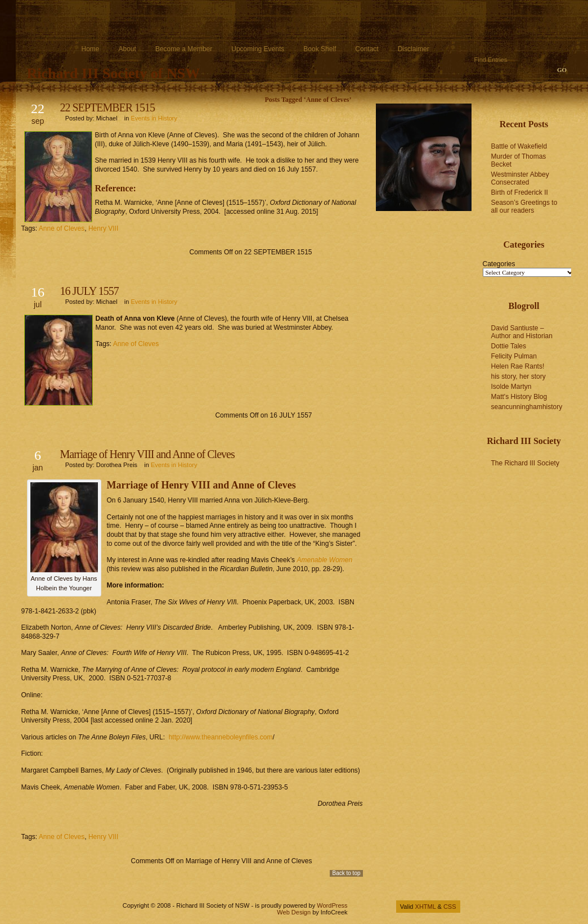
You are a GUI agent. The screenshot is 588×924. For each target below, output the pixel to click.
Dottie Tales (509, 346)
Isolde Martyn (511, 387)
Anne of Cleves (62, 228)
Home (91, 49)
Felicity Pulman (514, 356)
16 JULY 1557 (89, 291)
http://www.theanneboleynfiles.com (221, 737)
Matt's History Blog (519, 397)
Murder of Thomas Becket (519, 160)
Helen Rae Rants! (518, 366)
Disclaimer (414, 49)
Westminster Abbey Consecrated (520, 178)
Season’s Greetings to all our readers (524, 207)
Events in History (154, 118)
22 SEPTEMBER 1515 (108, 107)
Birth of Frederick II (520, 192)
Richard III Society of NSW (114, 73)
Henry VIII (103, 228)
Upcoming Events (258, 49)
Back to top (346, 873)
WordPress (332, 905)
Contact (367, 49)
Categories (499, 264)
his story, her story (519, 376)
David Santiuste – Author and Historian (522, 332)
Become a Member (184, 49)
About (127, 49)
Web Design (294, 912)
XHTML (426, 907)
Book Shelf (320, 49)
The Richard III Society (525, 463)
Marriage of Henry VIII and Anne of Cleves (147, 454)
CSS (450, 907)
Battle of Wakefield (519, 146)
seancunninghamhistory (527, 407)
